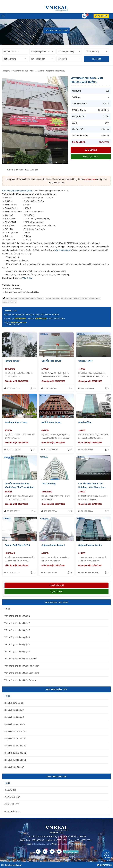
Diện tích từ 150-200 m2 (15, 739)
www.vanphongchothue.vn (74, 844)
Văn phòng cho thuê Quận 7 (17, 644)
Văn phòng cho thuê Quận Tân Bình (21, 659)
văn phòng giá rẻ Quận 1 (35, 298)
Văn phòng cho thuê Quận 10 (18, 652)
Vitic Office (27, 278)
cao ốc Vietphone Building (71, 298)
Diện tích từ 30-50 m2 (14, 710)
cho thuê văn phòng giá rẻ (91, 298)
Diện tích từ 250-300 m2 (15, 753)
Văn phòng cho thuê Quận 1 (17, 616)
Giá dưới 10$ (10, 790)
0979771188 (90, 179)
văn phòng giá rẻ (63, 250)
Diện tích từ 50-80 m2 (14, 717)
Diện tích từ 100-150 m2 (15, 731)
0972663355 (20, 318)
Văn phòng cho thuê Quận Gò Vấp (20, 680)
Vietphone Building (18, 298)
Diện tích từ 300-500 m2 (15, 760)
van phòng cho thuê (53, 298)
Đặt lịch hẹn (56, 592)
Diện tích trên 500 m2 (14, 767)
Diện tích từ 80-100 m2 (15, 724)
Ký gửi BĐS (104, 16)
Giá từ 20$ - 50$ (12, 804)
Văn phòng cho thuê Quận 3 (17, 630)
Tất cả (7, 609)
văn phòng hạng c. (10, 302)
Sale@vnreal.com (42, 844)
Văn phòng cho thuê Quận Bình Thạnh (22, 673)
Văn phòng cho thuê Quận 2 (17, 623)
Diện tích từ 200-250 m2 (15, 746)
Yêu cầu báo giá (56, 585)
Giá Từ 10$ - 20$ (12, 797)
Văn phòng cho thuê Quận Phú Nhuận (22, 666)
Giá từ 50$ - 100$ (12, 811)
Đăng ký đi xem (91, 157)
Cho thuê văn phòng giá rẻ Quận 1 (18, 191)
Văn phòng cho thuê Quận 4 (17, 637)
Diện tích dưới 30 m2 (14, 703)
